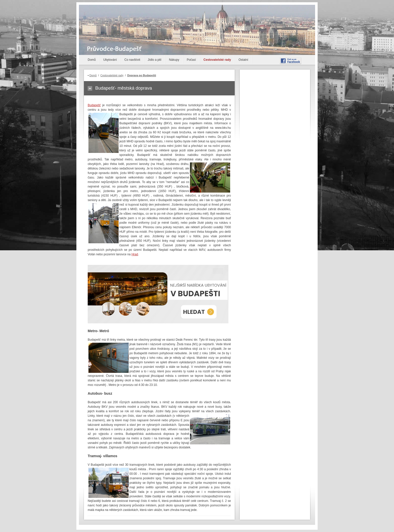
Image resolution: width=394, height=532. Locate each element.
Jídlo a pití (155, 60)
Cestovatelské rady (217, 60)
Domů (92, 60)
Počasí (191, 60)
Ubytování (110, 60)
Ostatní (243, 60)
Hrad (135, 254)
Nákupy (174, 60)
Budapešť (94, 105)
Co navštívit (132, 60)
